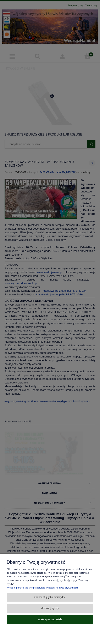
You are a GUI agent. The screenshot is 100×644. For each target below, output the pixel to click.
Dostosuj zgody (50, 608)
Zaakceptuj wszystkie (50, 619)
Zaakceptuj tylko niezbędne (50, 597)
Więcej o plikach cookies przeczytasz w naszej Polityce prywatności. (43, 588)
